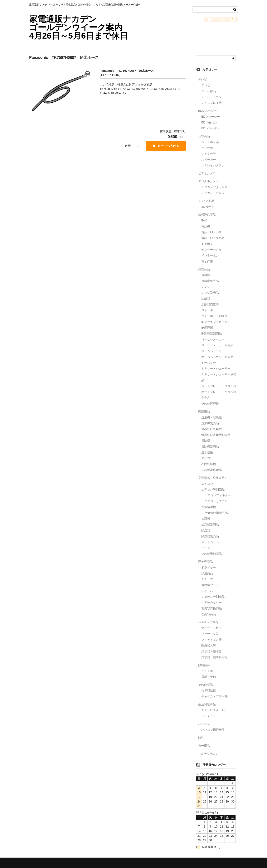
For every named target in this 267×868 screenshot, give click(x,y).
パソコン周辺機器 (213, 730)
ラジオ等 (207, 148)
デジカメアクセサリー (216, 187)
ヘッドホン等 (210, 142)
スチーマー (209, 579)
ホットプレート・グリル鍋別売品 (219, 395)
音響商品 (204, 136)
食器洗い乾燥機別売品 (216, 435)
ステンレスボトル (213, 710)
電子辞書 (207, 261)
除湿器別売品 (210, 536)
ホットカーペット (213, 542)
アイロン (207, 458)
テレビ (203, 79)
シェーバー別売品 (213, 597)
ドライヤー (209, 567)
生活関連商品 (207, 704)
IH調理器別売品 (212, 333)
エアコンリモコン (216, 501)
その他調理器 (210, 404)
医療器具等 (209, 645)
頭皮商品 (207, 573)
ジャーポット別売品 (214, 316)
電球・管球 (209, 677)
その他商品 (205, 685)
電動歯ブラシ (210, 585)
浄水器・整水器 (212, 651)
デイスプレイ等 (212, 103)
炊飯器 (206, 298)
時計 (201, 738)
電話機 (206, 226)
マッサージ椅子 (212, 628)
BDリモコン (209, 122)
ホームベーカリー (213, 351)
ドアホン (207, 244)
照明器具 (204, 665)
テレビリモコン (212, 97)
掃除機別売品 (210, 447)
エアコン (207, 484)
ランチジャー (210, 716)
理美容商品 (205, 562)
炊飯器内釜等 (210, 304)
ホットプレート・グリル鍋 (219, 386)
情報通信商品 (207, 215)
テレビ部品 (209, 91)
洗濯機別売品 (210, 423)
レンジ (206, 287)
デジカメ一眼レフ (213, 193)
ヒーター (207, 548)
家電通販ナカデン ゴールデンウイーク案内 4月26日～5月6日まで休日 (85, 27)
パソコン (204, 724)
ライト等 (207, 671)
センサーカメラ (212, 250)
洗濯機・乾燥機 (212, 417)
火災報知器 (209, 691)
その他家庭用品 (212, 470)
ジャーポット (210, 310)
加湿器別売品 (210, 525)
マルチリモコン (208, 754)
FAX (204, 220)
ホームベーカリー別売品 (217, 357)
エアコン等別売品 (213, 489)
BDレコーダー (207, 111)
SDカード (208, 207)
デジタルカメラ (208, 181)
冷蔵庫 (206, 275)
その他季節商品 (212, 554)
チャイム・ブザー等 (214, 696)
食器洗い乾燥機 (212, 429)
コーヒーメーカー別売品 (217, 345)
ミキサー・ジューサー (216, 369)
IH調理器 (207, 328)
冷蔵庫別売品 (210, 281)
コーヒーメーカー (213, 339)
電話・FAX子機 (211, 232)
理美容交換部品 (212, 608)
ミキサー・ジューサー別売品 (219, 377)
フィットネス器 (212, 640)
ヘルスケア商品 (208, 622)
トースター (209, 363)
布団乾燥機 (209, 464)
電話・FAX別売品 (213, 238)
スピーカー (209, 160)
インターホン (210, 255)
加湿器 (206, 519)
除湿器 (206, 530)
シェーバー (209, 591)
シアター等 (209, 154)
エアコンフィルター (218, 495)
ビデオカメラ (207, 173)
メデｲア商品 (206, 201)
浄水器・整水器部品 (214, 657)
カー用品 (204, 746)
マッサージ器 (210, 634)
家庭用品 (204, 411)
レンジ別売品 (210, 293)
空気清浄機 (209, 507)
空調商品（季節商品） (213, 478)
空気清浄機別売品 (216, 513)
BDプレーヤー (211, 117)
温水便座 (207, 452)
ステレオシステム (213, 165)
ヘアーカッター (212, 603)
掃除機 (206, 441)
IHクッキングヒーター (216, 322)
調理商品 (204, 269)
